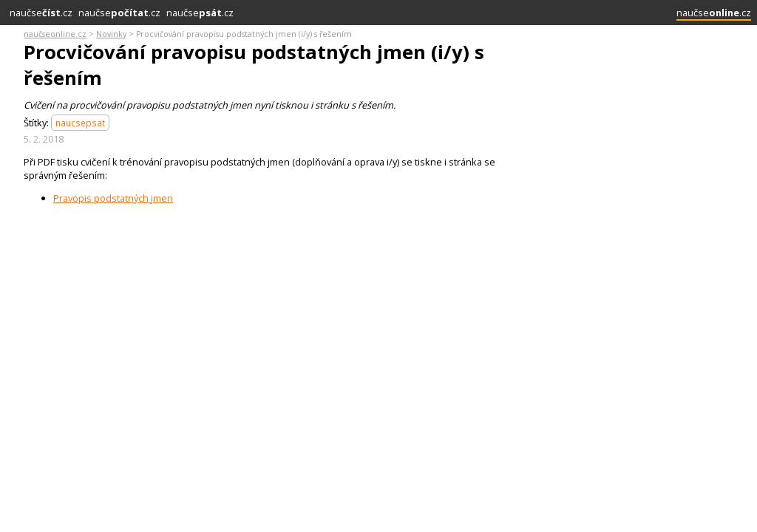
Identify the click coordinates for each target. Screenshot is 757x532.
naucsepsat (80, 123)
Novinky (111, 34)
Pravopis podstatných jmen (113, 198)
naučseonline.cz (55, 34)
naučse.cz (41, 13)
